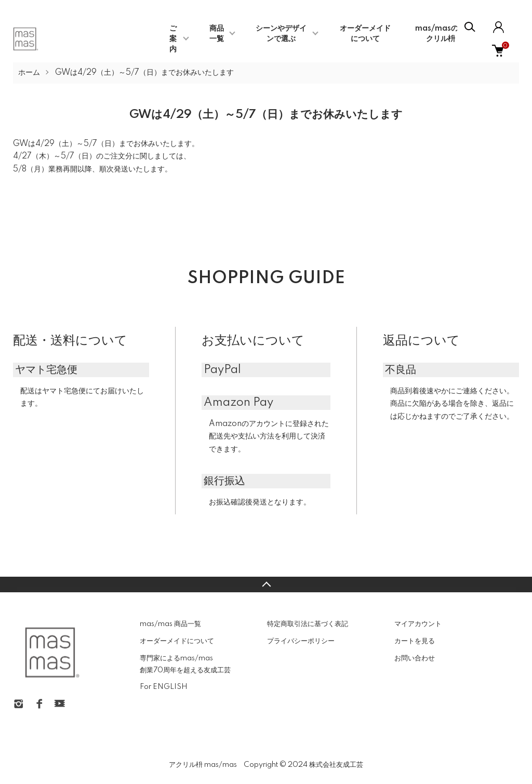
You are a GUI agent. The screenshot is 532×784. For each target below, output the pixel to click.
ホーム (29, 73)
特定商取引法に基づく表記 (308, 624)
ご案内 (173, 39)
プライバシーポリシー (301, 641)
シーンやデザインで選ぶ (281, 34)
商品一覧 (217, 34)
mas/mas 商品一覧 (170, 624)
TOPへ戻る (266, 584)
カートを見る (415, 641)
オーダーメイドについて (177, 641)
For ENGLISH (164, 687)
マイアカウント (418, 624)
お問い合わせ (415, 658)
